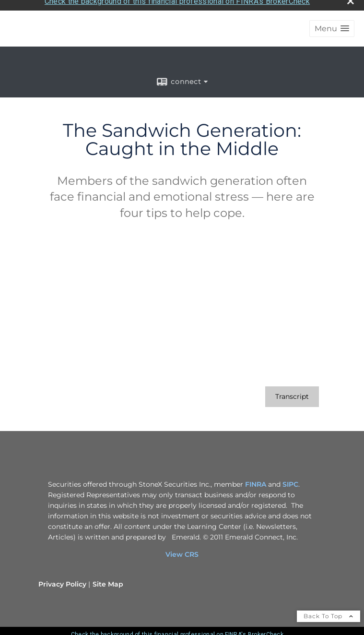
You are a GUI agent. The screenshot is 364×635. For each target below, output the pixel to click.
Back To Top (329, 613)
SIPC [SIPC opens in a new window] (290, 481)
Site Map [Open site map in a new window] (108, 581)
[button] (332, 26)
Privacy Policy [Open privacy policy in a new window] (62, 581)
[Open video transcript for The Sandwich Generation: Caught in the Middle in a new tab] (292, 394)
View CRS (182, 551)
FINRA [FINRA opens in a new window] (256, 481)
